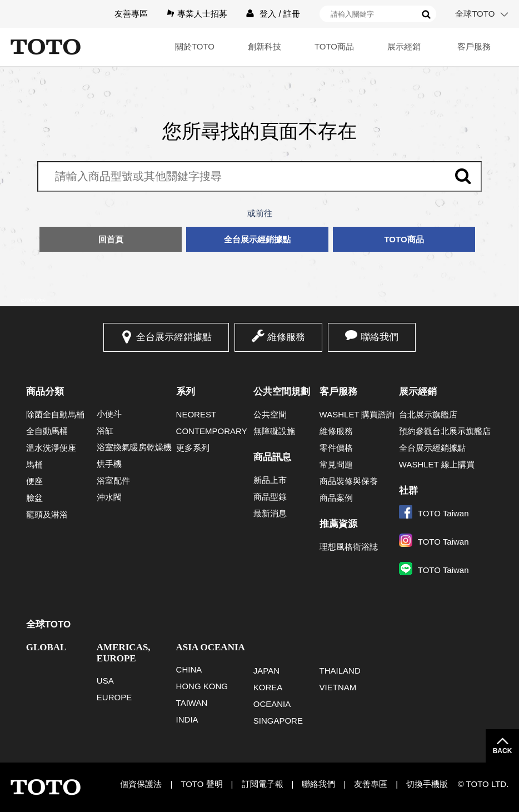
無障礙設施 (274, 431)
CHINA (189, 669)
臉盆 (34, 498)
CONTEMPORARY (212, 431)
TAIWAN (192, 703)
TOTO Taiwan (434, 513)
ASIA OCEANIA (211, 647)
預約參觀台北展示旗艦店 (445, 431)
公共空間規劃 (282, 392)
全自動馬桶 (47, 431)
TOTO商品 (334, 46)
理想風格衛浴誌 (349, 547)
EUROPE (114, 697)
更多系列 (193, 448)
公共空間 (270, 414)
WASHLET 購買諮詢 (357, 414)
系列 (186, 392)
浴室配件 (113, 480)
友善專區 (131, 14)
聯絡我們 (380, 337)
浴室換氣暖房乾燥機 (134, 447)
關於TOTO (195, 46)
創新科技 (265, 46)
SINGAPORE (278, 721)
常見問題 (336, 464)
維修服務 (286, 337)
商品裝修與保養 (349, 481)
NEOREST (196, 414)
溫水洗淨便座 (51, 448)
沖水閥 (109, 497)
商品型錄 (270, 497)
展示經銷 (404, 46)
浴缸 (105, 430)
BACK (503, 751)
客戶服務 (474, 46)
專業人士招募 (202, 14)
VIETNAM (338, 687)
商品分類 (45, 392)
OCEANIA (272, 704)
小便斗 (109, 414)
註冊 (292, 14)
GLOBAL (46, 647)
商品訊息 (272, 457)
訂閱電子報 (263, 784)
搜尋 (426, 14)
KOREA (268, 687)
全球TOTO (475, 14)
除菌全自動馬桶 (55, 414)
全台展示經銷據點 (257, 239)
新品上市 (270, 480)
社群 (408, 490)
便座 (34, 481)
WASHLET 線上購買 (437, 464)
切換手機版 (427, 784)
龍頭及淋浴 (47, 514)
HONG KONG (202, 686)
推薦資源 (338, 524)
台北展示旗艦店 (428, 414)
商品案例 (336, 498)
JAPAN (266, 671)
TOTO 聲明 (201, 784)
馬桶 (34, 464)
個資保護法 (141, 784)
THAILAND (340, 671)
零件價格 (336, 448)
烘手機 (109, 464)
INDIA (187, 719)
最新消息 (270, 513)
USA (105, 681)
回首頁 (111, 239)
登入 (268, 14)
